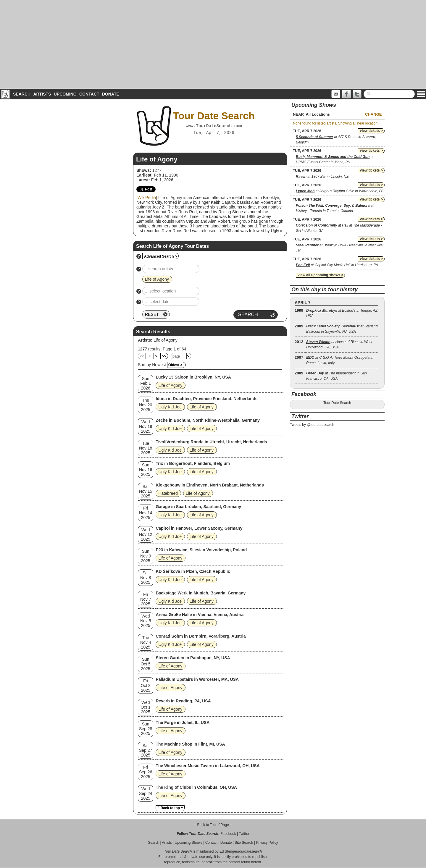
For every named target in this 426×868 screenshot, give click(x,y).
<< (142, 356)
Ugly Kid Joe (170, 407)
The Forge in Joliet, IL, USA (183, 722)
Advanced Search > (160, 256)
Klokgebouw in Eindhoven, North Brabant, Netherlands (210, 485)
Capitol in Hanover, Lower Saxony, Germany (199, 528)
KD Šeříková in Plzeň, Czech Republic (193, 571)
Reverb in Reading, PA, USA (183, 701)
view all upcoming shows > (320, 275)
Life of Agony (166, 340)
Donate (111, 94)
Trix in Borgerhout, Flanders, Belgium (193, 463)
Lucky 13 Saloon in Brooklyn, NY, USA (193, 377)
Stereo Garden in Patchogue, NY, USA (193, 658)
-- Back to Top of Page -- (213, 825)
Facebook (228, 834)
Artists (42, 94)
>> (164, 356)
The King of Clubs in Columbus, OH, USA (196, 787)
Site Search (244, 843)
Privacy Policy (267, 843)
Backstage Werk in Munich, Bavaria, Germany (201, 593)
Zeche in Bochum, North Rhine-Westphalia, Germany (208, 420)
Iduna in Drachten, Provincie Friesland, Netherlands (206, 399)
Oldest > (175, 365)
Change (373, 114)
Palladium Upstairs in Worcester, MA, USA (197, 679)
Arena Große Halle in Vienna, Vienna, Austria (200, 615)
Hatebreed (168, 493)
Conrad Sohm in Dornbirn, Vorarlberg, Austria (201, 636)
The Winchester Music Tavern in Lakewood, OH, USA (208, 766)
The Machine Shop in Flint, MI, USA (190, 744)
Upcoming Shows (188, 843)
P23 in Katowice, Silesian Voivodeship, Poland (201, 550)
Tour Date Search (337, 403)
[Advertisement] (213, 44)
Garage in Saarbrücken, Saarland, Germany (198, 507)
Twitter (244, 834)
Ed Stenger (228, 851)
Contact (89, 94)
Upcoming (65, 94)
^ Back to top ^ (170, 808)
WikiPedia (147, 198)
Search (22, 94)
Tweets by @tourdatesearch (312, 425)
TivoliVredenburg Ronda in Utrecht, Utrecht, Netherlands (211, 442)
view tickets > (371, 131)
